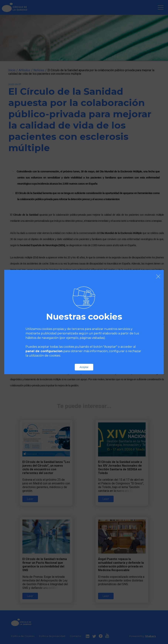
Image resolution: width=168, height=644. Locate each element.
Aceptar (84, 367)
